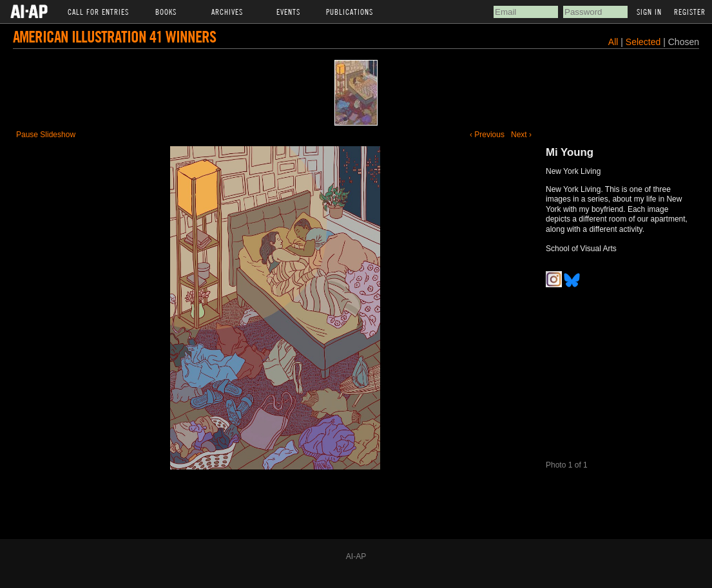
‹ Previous (487, 135)
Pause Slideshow (46, 135)
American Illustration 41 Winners (114, 36)
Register (690, 12)
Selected (644, 42)
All (613, 42)
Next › (521, 135)
